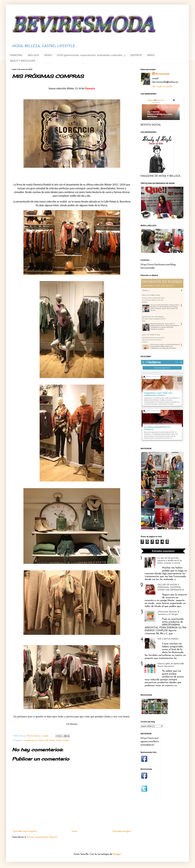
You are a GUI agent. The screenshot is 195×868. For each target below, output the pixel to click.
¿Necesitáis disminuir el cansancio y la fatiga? (168, 613)
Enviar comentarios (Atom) (42, 837)
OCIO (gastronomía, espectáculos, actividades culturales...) (91, 55)
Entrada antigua (122, 831)
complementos (31, 740)
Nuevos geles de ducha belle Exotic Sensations (171, 665)
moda (59, 740)
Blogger (117, 854)
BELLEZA (34, 55)
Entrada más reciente (25, 831)
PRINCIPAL (16, 55)
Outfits (66, 740)
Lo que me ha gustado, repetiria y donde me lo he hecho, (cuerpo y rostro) (170, 561)
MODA (48, 55)
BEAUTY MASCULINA (23, 61)
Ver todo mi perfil (162, 87)
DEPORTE (136, 55)
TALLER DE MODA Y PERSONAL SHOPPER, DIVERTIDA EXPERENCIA (171, 587)
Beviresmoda (162, 74)
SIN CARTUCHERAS (168, 639)
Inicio (75, 831)
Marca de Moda (47, 740)
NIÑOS (151, 55)
